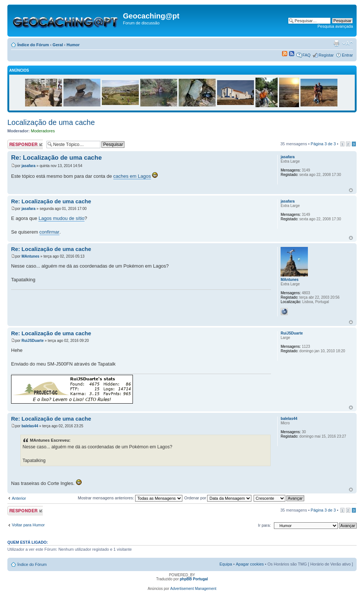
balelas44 (30, 426)
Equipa (226, 564)
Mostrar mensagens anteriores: (130, 498)
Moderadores (43, 131)
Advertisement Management (193, 589)
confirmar (49, 232)
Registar (326, 55)
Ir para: (265, 525)
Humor (73, 45)
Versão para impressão (336, 43)
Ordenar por (218, 498)
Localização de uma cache (51, 122)
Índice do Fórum (33, 45)
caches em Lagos (132, 176)
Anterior (19, 498)
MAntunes (30, 256)
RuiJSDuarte (32, 341)
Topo (351, 190)
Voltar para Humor (28, 525)
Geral (58, 45)
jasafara (28, 166)
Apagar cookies (250, 564)
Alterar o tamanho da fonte (348, 43)
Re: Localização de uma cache (56, 158)
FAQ (306, 55)
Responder (25, 144)
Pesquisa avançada (335, 26)
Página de (323, 144)
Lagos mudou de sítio (61, 218)
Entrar (347, 55)
